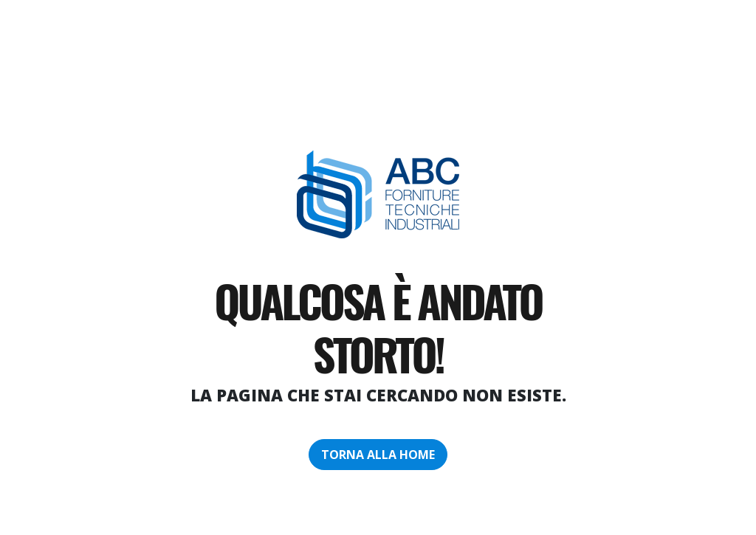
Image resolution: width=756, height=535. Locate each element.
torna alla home (378, 455)
